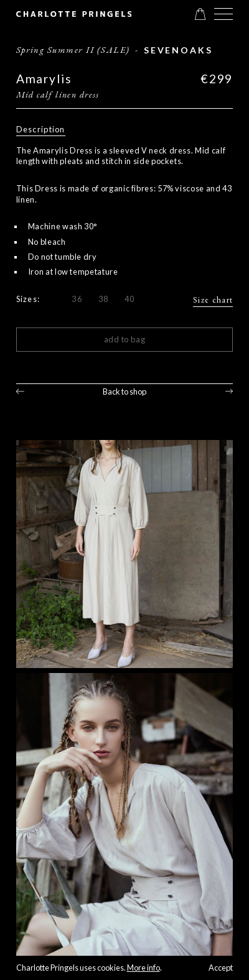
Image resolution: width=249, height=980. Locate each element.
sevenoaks (178, 50)
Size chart (213, 300)
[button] (224, 14)
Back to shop (125, 392)
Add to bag (125, 339)
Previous (20, 392)
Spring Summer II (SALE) (73, 49)
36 (77, 299)
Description (41, 129)
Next (229, 392)
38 (104, 299)
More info (143, 968)
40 (130, 299)
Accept (221, 968)
